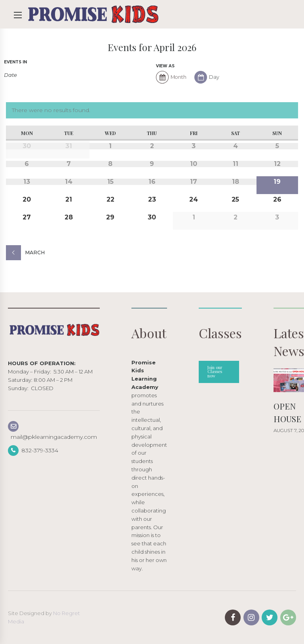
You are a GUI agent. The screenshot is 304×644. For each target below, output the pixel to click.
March (35, 252)
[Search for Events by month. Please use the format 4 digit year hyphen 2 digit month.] (21, 75)
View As (165, 66)
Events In (15, 62)
